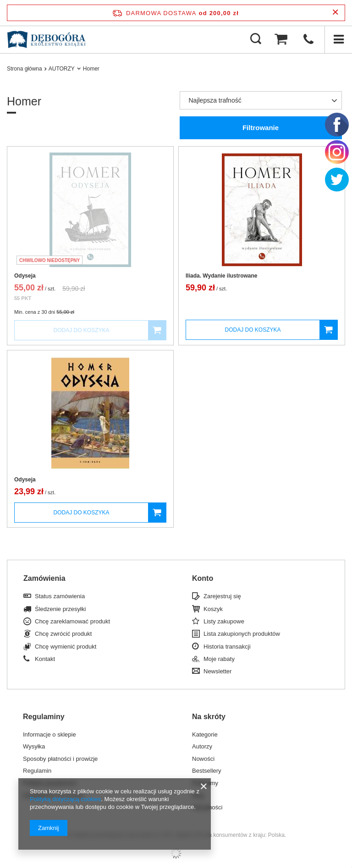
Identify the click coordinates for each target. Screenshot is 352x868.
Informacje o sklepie (49, 734)
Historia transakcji (227, 647)
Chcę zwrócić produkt (63, 634)
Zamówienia (44, 578)
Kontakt (45, 659)
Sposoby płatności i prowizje (60, 759)
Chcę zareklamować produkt (72, 621)
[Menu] (338, 39)
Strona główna (25, 69)
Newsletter (217, 671)
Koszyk (213, 609)
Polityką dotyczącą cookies (65, 799)
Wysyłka (34, 746)
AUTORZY (62, 69)
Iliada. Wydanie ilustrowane (222, 276)
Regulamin (37, 771)
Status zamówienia (60, 596)
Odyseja (25, 276)
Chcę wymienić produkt (66, 647)
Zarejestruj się (222, 596)
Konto (203, 578)
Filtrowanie (261, 128)
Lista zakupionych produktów (242, 634)
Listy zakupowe (224, 621)
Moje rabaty (219, 659)
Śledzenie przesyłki (60, 609)
